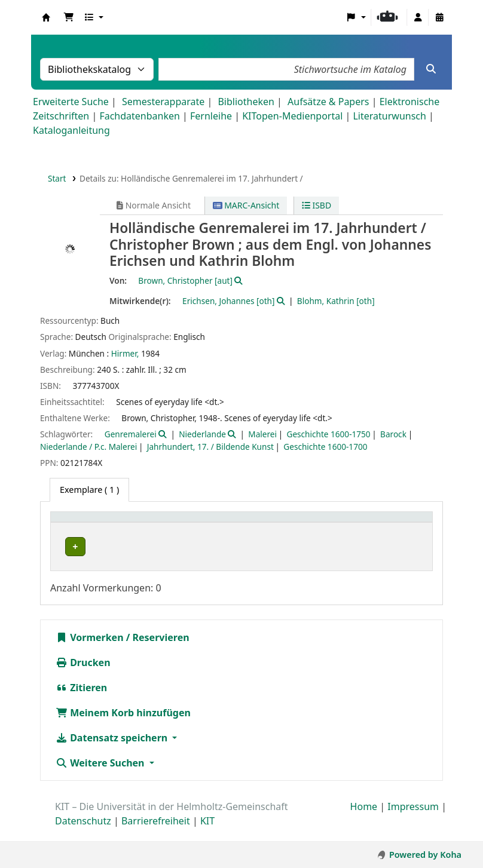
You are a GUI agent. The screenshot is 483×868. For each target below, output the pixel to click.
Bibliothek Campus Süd (108, 546)
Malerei (262, 434)
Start (57, 178)
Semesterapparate (163, 102)
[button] (69, 17)
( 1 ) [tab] (89, 490)
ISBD (317, 205)
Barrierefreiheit (156, 834)
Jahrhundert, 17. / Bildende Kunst (210, 447)
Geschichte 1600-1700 (325, 447)
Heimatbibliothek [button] (93, 523)
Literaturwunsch (389, 116)
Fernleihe (211, 116)
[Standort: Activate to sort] (281, 523)
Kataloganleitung (71, 130)
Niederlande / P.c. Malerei (88, 447)
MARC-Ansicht (246, 205)
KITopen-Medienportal (292, 116)
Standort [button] (271, 523)
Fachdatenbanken (140, 116)
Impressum (413, 820)
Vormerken (90, 651)
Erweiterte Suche (71, 102)
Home (364, 820)
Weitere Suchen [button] (101, 776)
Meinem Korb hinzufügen (123, 726)
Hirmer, (125, 353)
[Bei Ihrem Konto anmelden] (418, 17)
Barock (393, 434)
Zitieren (81, 701)
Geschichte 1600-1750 (328, 434)
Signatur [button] (339, 523)
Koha (46, 17)
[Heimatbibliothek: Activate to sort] (112, 523)
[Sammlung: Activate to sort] (210, 523)
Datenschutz (83, 834)
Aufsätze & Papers (328, 102)
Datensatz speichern (113, 751)
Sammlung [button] (201, 523)
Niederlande (202, 434)
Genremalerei (131, 434)
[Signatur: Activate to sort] (348, 523)
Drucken (83, 676)
